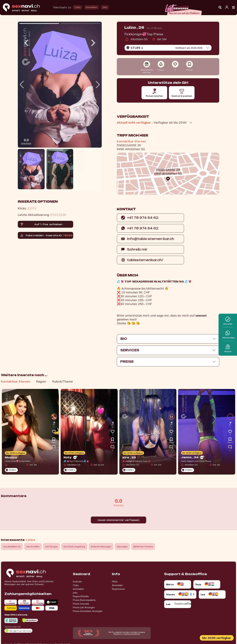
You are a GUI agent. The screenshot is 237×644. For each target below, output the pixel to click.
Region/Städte (81, 596)
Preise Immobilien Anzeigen (88, 611)
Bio (124, 339)
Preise (127, 362)
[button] (98, 85)
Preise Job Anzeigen (84, 607)
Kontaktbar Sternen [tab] (16, 381)
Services (130, 350)
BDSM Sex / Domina (143, 547)
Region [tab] (41, 381)
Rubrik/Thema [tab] (63, 381)
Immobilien (78, 589)
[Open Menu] (233, 8)
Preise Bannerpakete (84, 600)
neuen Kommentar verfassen (118, 520)
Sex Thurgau (51, 547)
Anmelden (117, 585)
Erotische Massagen (101, 547)
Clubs (76, 585)
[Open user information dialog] (227, 7)
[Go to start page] (32, 573)
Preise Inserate (81, 604)
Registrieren (118, 589)
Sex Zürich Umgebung (74, 547)
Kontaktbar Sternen (131, 141)
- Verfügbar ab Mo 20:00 (152, 123)
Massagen (122, 547)
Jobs (75, 593)
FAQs (115, 582)
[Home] (25, 8)
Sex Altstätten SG (12, 547)
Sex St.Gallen (33, 547)
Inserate (77, 582)
